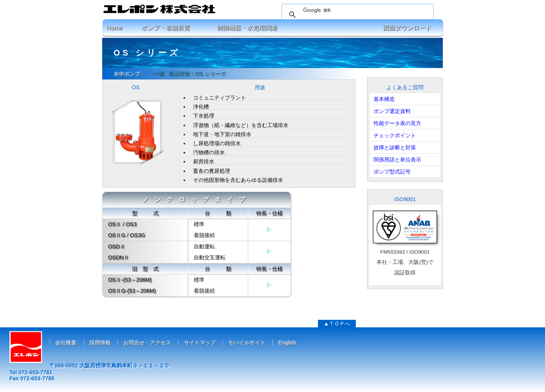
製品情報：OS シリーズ (197, 74)
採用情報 (100, 342)
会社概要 (66, 342)
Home (114, 28)
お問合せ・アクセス (147, 342)
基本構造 (384, 99)
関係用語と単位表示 (397, 160)
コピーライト (272, 385)
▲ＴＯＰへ (337, 324)
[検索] (357, 10)
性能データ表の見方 (397, 123)
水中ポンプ (127, 74)
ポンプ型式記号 (392, 172)
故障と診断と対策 (395, 147)
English (287, 342)
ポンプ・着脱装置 (166, 28)
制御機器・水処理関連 (247, 28)
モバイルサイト (247, 342)
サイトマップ (200, 342)
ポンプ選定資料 (392, 111)
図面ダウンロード (407, 28)
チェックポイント (395, 135)
